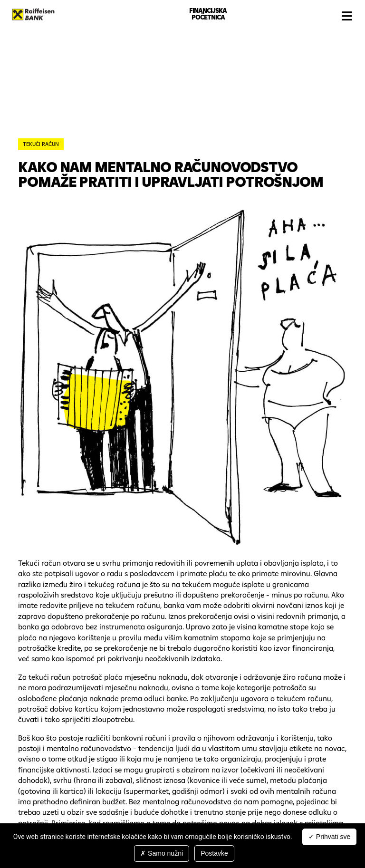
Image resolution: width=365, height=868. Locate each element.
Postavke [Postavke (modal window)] (214, 853)
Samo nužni (162, 853)
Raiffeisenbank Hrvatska (33, 14)
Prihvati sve (329, 837)
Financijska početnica (208, 14)
